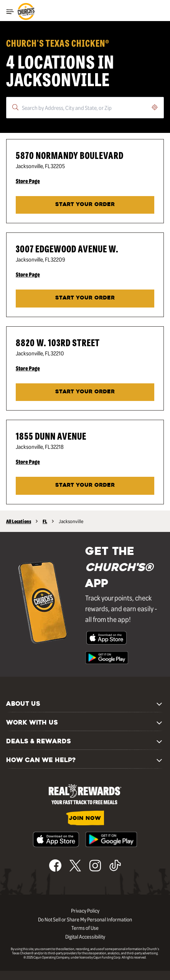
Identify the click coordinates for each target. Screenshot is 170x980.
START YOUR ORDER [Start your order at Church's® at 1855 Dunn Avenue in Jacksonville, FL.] (85, 485)
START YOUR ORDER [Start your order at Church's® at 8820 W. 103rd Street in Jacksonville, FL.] (85, 392)
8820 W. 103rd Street (58, 342)
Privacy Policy (85, 910)
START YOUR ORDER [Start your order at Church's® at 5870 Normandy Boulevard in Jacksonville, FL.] (85, 205)
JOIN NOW (85, 819)
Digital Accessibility (85, 936)
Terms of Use (85, 928)
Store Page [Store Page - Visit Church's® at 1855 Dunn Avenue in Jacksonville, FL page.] (28, 461)
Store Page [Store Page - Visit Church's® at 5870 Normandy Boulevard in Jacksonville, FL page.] (28, 181)
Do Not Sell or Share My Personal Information (85, 919)
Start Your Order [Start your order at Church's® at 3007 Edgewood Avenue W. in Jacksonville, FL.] (85, 298)
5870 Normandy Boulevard (70, 155)
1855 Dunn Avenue (51, 436)
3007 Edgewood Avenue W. (67, 248)
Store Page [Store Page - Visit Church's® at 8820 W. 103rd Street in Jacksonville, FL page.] (28, 368)
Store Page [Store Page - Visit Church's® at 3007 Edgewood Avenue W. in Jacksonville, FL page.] (28, 274)
